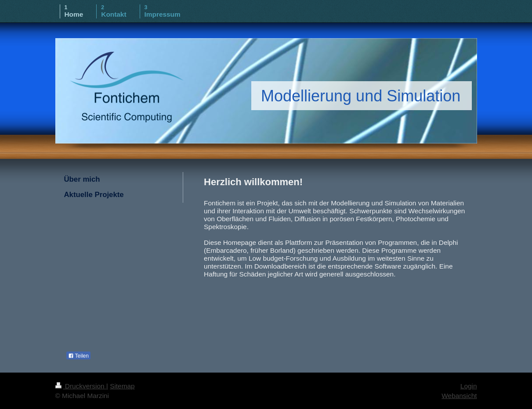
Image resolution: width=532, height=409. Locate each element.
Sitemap (122, 386)
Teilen (78, 356)
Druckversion (81, 386)
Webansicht (459, 396)
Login (469, 386)
